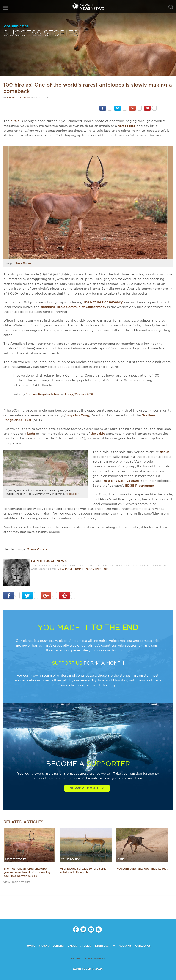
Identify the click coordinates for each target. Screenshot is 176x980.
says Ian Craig (78, 415)
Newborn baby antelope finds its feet (142, 869)
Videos (72, 946)
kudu (31, 434)
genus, (165, 452)
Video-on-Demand (51, 946)
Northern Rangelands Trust (43, 394)
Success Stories (41, 34)
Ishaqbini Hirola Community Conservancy (73, 307)
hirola (15, 121)
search (171, 7)
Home (31, 946)
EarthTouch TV (105, 946)
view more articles (17, 882)
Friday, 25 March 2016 (79, 394)
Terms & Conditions (94, 958)
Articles (86, 946)
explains (111, 481)
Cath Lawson (128, 481)
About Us (125, 946)
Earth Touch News (19, 98)
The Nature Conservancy (103, 302)
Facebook (73, 494)
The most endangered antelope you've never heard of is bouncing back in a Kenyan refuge (27, 872)
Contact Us (143, 946)
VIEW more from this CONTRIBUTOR (83, 569)
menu (5, 8)
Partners (76, 958)
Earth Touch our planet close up (88, 7)
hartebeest (126, 126)
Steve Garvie (23, 263)
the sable (98, 434)
